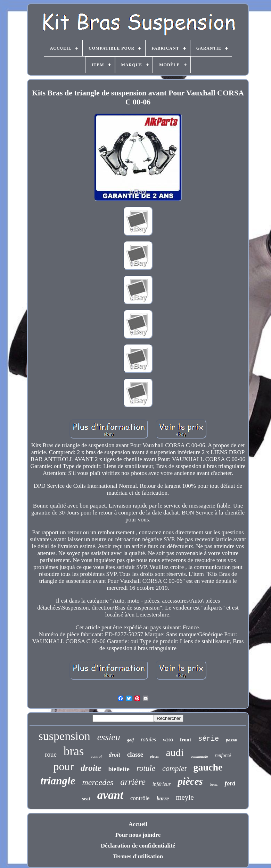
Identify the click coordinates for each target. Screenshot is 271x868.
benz (214, 784)
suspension (64, 736)
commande (199, 756)
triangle (58, 781)
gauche (208, 767)
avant (110, 795)
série (208, 739)
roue (51, 754)
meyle (185, 797)
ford (230, 783)
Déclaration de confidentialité (138, 846)
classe (135, 754)
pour (63, 766)
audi (175, 752)
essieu (109, 737)
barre (163, 798)
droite (91, 768)
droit (114, 755)
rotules (148, 739)
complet (174, 768)
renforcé (223, 755)
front (186, 740)
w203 (168, 740)
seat (86, 799)
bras (74, 751)
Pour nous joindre (138, 835)
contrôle (140, 798)
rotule (146, 768)
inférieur (162, 784)
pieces (154, 756)
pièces (190, 781)
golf (130, 740)
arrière (133, 782)
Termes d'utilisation (138, 856)
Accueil (138, 824)
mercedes (98, 782)
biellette (119, 769)
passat (232, 740)
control (96, 756)
